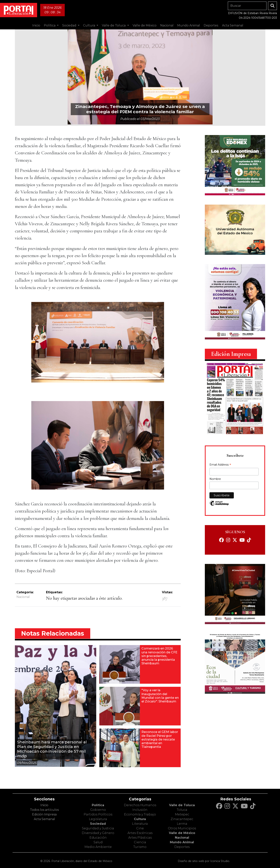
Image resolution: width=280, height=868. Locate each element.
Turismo (140, 847)
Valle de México (182, 833)
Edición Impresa (44, 814)
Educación (98, 838)
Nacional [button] (167, 25)
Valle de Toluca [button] (114, 25)
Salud (98, 842)
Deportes (182, 847)
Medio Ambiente (98, 847)
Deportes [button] (211, 25)
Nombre (215, 479)
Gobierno (98, 810)
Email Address (220, 465)
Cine (140, 828)
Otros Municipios (182, 828)
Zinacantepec (182, 819)
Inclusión (140, 810)
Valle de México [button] (145, 25)
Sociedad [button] (70, 25)
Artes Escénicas (140, 833)
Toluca (182, 810)
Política (98, 805)
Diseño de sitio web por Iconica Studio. (204, 861)
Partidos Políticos (98, 814)
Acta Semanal (233, 25)
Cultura (140, 819)
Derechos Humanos (140, 805)
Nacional (23, 597)
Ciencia (140, 842)
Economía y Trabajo (140, 814)
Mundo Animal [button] (189, 25)
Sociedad (98, 824)
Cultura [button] (89, 25)
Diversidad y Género (98, 833)
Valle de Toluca (182, 805)
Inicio (36, 25)
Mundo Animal (182, 842)
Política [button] (50, 25)
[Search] (247, 6)
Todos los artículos (44, 810)
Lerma (182, 824)
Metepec (182, 814)
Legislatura (98, 819)
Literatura (140, 824)
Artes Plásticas (140, 838)
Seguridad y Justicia (98, 828)
